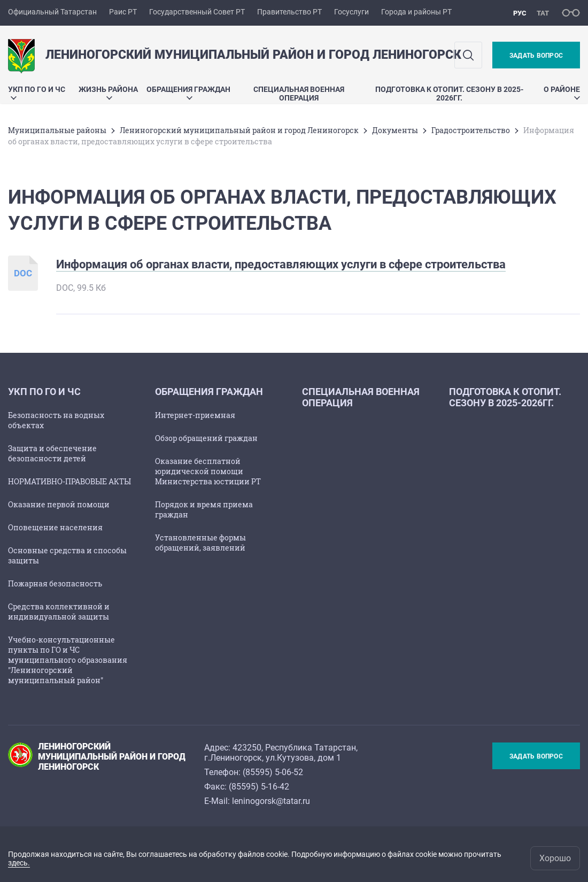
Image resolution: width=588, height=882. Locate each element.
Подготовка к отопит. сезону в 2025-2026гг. (449, 94)
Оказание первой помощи (59, 504)
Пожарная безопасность (55, 583)
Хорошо (555, 858)
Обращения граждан (188, 92)
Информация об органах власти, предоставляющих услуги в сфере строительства (281, 264)
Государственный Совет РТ (197, 12)
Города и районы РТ (416, 12)
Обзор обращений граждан (206, 438)
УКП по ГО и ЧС (37, 92)
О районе (562, 92)
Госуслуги (351, 12)
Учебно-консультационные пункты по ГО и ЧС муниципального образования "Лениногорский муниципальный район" (68, 660)
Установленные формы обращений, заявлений (200, 543)
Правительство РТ (289, 12)
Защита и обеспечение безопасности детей (52, 453)
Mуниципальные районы (57, 130)
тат (543, 13)
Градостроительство (471, 130)
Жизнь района (108, 92)
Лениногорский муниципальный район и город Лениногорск (239, 130)
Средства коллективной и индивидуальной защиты (59, 612)
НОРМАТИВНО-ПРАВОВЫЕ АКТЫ (69, 481)
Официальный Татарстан (52, 12)
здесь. (19, 863)
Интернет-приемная (195, 415)
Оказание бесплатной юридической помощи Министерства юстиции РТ (208, 471)
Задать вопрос (536, 56)
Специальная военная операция (299, 94)
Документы (395, 130)
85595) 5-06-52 (274, 772)
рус (520, 13)
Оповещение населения (55, 527)
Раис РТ (123, 12)
